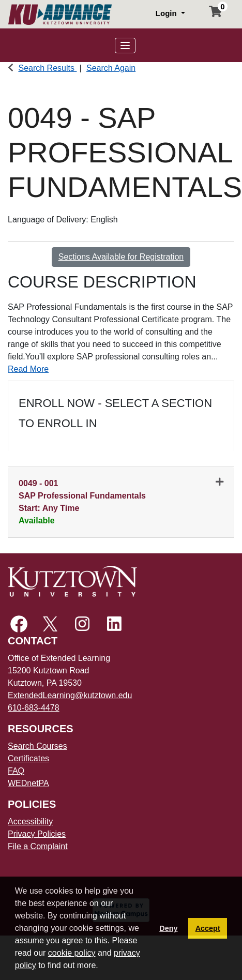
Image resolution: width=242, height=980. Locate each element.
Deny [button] (168, 928)
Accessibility (30, 821)
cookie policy (72, 953)
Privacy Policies (37, 834)
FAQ (16, 771)
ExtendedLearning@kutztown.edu (70, 695)
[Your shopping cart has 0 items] (216, 13)
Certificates (28, 758)
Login (167, 13)
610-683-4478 (34, 708)
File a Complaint (38, 846)
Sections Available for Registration (121, 257)
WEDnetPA (28, 783)
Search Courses (37, 746)
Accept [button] (208, 928)
